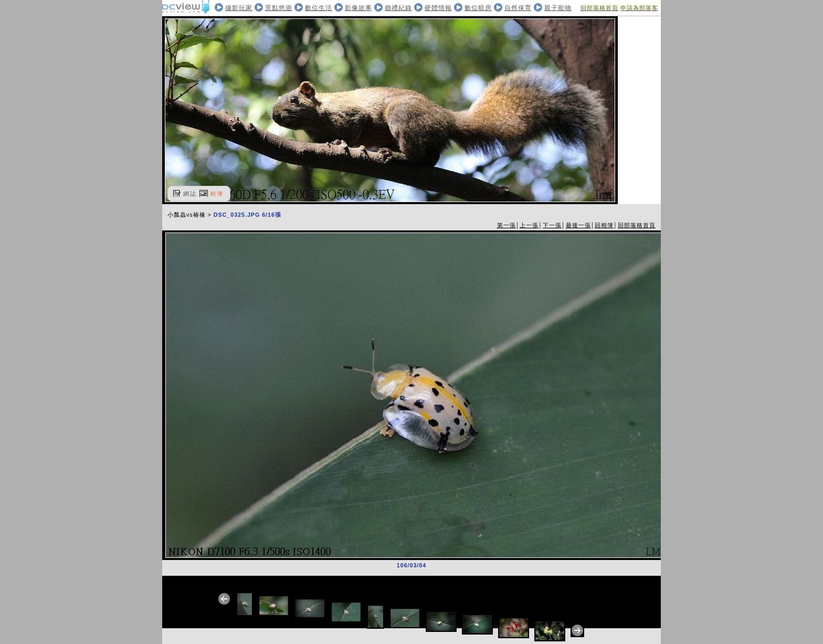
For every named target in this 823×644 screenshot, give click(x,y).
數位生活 (319, 8)
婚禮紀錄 (398, 8)
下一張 (552, 225)
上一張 (529, 225)
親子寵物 (558, 8)
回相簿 (604, 225)
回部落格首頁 (599, 8)
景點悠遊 (279, 8)
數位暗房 (478, 8)
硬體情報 (438, 8)
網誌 (190, 194)
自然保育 (518, 8)
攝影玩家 (239, 8)
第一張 (507, 225)
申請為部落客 (639, 8)
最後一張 (578, 225)
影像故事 (358, 8)
